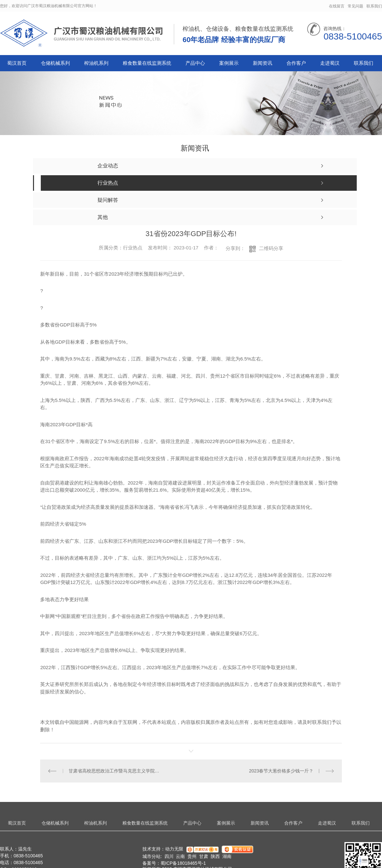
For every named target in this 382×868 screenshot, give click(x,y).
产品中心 (195, 63)
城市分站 (152, 856)
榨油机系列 (96, 63)
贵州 (192, 856)
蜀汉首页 (17, 63)
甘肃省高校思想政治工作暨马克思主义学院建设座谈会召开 (116, 771)
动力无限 (174, 849)
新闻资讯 (263, 63)
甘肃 (204, 856)
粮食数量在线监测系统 (147, 63)
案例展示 (229, 63)
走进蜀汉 (330, 63)
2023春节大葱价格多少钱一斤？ (281, 771)
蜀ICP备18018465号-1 (183, 863)
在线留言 (337, 6)
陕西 (215, 856)
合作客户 (296, 63)
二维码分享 (271, 248)
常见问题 (355, 6)
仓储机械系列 (55, 63)
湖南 (227, 856)
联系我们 (374, 6)
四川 (169, 856)
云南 (180, 856)
